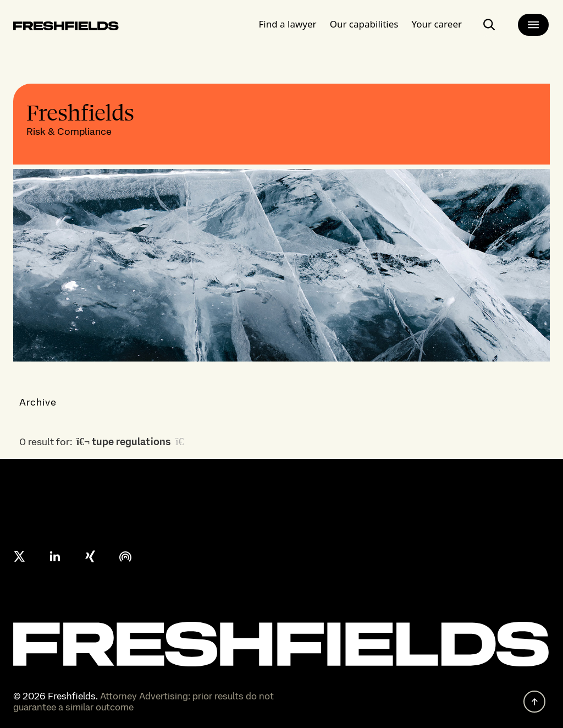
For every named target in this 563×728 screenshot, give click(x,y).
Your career (437, 19)
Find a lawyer (288, 19)
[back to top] (534, 702)
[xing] (90, 556)
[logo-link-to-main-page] (66, 23)
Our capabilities (364, 19)
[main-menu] (533, 20)
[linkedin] (55, 556)
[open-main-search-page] (489, 20)
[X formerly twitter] (20, 556)
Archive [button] (38, 402)
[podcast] (125, 556)
